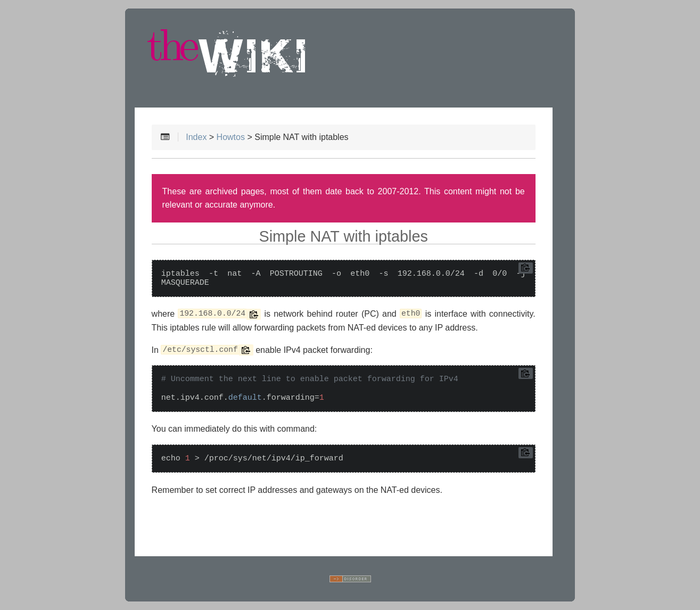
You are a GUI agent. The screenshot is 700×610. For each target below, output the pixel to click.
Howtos (231, 137)
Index (196, 137)
